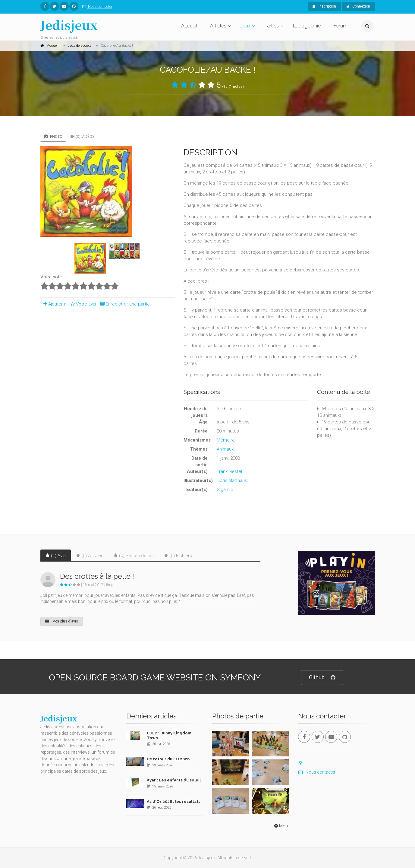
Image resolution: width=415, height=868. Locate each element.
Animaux (225, 449)
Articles (218, 26)
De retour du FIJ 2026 (168, 759)
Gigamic (225, 489)
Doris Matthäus (232, 480)
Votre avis (82, 304)
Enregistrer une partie (124, 304)
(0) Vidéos (83, 136)
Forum (340, 26)
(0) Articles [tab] (90, 556)
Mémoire (226, 440)
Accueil (189, 26)
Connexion (358, 6)
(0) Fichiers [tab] (178, 556)
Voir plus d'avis (62, 621)
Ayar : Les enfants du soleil (174, 780)
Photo (53, 136)
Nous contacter (96, 7)
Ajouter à (53, 304)
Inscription (324, 6)
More (281, 826)
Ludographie (307, 26)
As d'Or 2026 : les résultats (174, 801)
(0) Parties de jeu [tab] (134, 556)
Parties (272, 26)
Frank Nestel (229, 471)
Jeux (245, 26)
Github (322, 678)
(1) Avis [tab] (56, 556)
